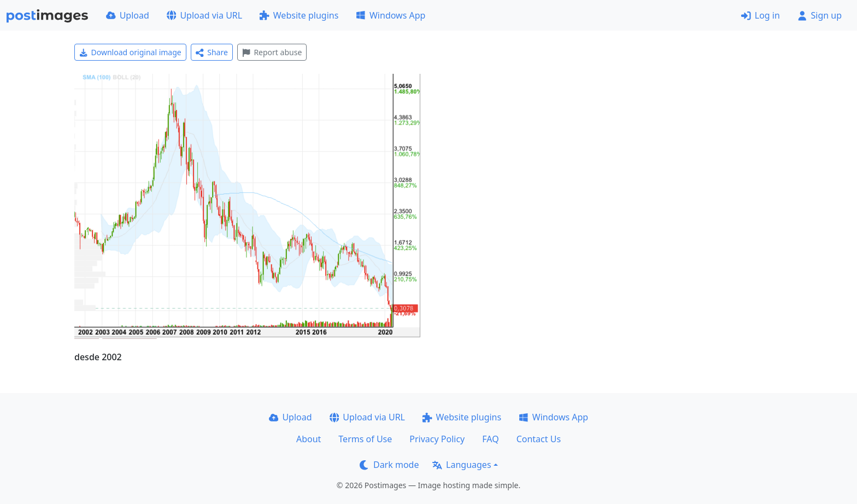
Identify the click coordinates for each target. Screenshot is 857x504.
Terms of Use (365, 439)
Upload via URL (204, 15)
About (309, 439)
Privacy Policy (437, 439)
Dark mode (389, 465)
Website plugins (299, 15)
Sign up (820, 15)
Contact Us (539, 439)
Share (212, 52)
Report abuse (272, 52)
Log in (761, 15)
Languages (462, 465)
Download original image (130, 52)
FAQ (490, 439)
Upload (128, 15)
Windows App (391, 15)
